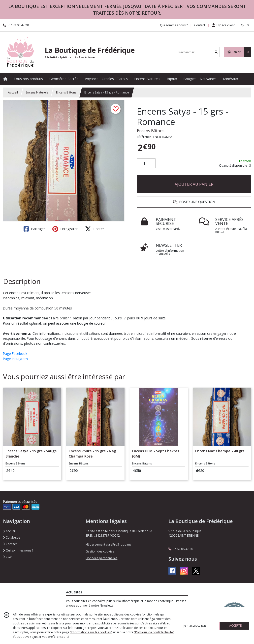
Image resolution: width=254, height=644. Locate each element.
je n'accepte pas (195, 626)
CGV (7, 557)
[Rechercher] (216, 52)
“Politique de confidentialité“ (154, 632)
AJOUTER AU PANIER (194, 184)
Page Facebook (15, 353)
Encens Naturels (37, 92)
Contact (200, 25)
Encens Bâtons (66, 92)
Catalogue (12, 537)
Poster (95, 229)
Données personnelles (101, 558)
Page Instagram (15, 359)
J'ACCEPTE (235, 626)
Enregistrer (65, 229)
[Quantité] (146, 163)
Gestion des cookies (100, 551)
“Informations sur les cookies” (91, 632)
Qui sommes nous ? (18, 550)
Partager (34, 229)
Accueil (13, 92)
